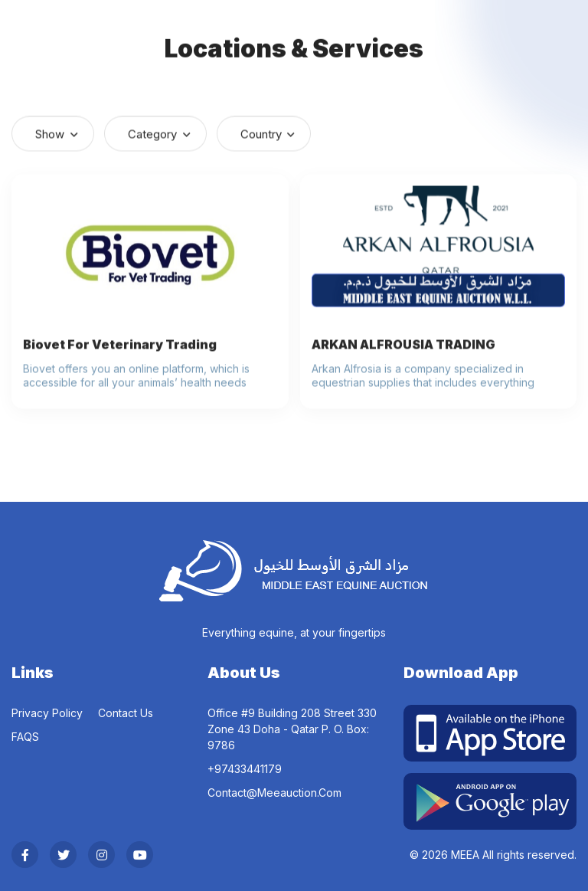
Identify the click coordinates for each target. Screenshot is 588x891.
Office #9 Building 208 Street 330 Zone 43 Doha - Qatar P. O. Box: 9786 (292, 729)
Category (154, 133)
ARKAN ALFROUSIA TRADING (403, 343)
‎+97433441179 (245, 769)
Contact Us (126, 713)
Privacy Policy (47, 713)
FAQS (25, 737)
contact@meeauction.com (274, 793)
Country (263, 133)
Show (51, 133)
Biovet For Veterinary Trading (120, 343)
